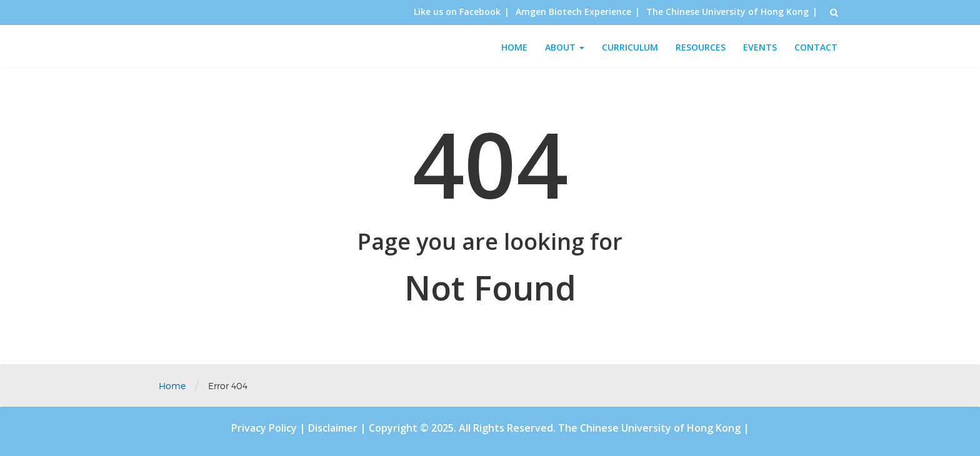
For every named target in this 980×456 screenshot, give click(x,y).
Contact (816, 47)
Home (514, 47)
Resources (701, 47)
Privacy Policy (265, 428)
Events (760, 47)
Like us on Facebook (457, 12)
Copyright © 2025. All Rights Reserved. (463, 428)
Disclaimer (334, 428)
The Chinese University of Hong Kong (727, 12)
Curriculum (630, 47)
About (565, 47)
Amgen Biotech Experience (573, 12)
